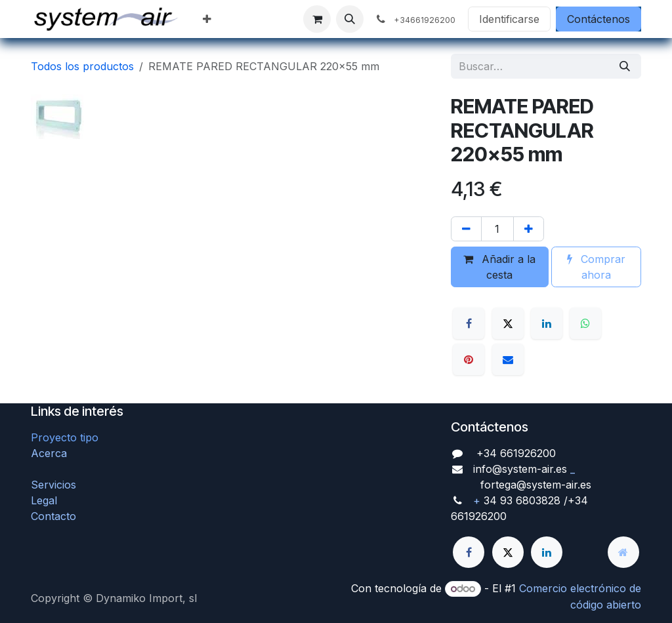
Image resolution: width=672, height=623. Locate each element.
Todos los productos (82, 66)
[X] (508, 323)
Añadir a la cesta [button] (499, 267)
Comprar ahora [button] (596, 267)
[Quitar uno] (466, 229)
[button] (350, 19)
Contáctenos (598, 19)
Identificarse (509, 19)
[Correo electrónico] (508, 359)
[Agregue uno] (529, 229)
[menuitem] (207, 19)
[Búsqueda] (625, 66)
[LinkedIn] (547, 323)
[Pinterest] (469, 359)
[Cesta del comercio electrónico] (317, 19)
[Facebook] (469, 323)
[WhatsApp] (585, 323)
